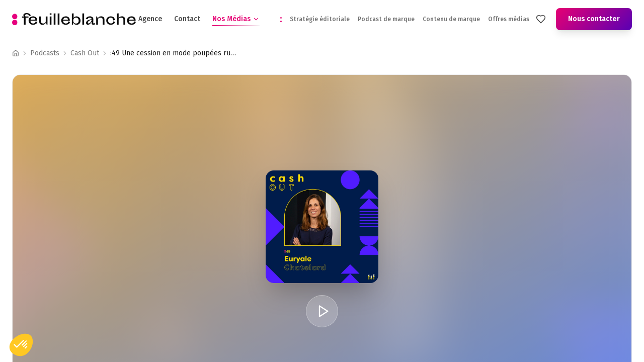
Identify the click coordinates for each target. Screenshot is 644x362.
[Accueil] (16, 53)
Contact (187, 19)
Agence (150, 19)
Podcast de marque (386, 19)
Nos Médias (236, 19)
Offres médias (509, 19)
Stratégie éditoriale (320, 19)
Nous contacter (594, 19)
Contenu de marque (451, 19)
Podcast (83, 53)
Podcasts (45, 53)
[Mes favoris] (541, 19)
